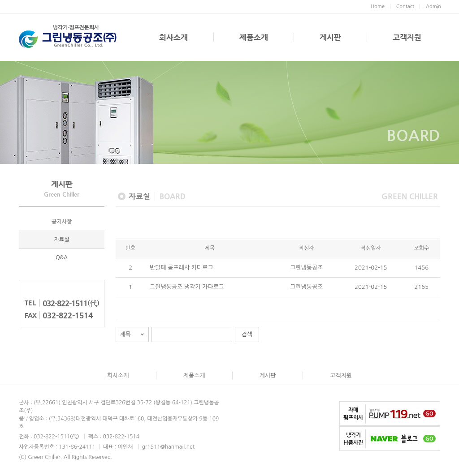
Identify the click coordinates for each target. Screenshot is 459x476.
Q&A (62, 257)
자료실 (62, 240)
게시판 (330, 37)
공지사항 (62, 222)
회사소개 (173, 37)
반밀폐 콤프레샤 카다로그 (182, 268)
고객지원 (407, 37)
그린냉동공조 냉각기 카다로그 (187, 287)
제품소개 (254, 37)
